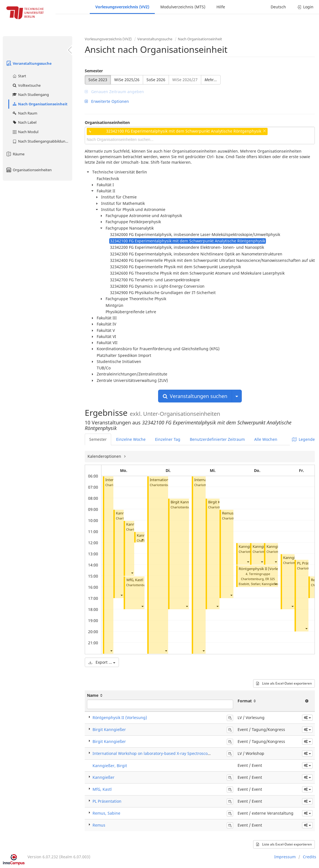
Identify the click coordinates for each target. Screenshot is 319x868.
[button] (111, 651)
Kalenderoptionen (105, 456)
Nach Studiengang (30, 94)
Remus (99, 825)
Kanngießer (248, 547)
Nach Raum (25, 113)
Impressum (285, 857)
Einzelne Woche (131, 439)
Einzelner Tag (168, 439)
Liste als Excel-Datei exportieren (284, 683)
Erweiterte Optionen (107, 101)
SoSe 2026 (156, 80)
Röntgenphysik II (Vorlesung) (263, 569)
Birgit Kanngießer (185, 502)
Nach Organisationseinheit (40, 104)
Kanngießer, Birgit (110, 766)
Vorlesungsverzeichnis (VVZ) (122, 7)
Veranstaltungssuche (29, 63)
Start (19, 76)
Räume (15, 154)
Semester (94, 71)
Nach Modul (25, 132)
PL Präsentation (107, 801)
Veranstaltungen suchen (195, 396)
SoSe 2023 (98, 80)
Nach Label (24, 122)
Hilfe (221, 7)
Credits (310, 857)
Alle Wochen (266, 439)
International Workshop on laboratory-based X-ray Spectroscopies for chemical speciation (176, 753)
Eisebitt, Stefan (249, 584)
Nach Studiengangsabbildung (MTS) (42, 141)
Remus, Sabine (106, 813)
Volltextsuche (26, 85)
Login (305, 7)
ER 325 (270, 579)
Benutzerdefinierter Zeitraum (217, 439)
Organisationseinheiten (29, 170)
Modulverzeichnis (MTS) (183, 7)
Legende (303, 439)
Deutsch (278, 7)
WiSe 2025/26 (127, 80)
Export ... (102, 662)
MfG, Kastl (135, 580)
